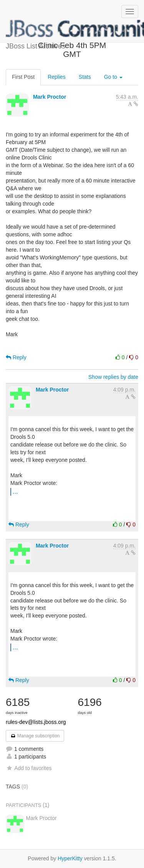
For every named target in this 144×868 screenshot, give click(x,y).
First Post (23, 77)
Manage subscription (35, 736)
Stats (85, 77)
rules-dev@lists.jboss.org (36, 722)
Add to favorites (29, 768)
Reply (16, 357)
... (15, 491)
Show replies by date (113, 377)
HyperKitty (70, 858)
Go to (113, 77)
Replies (57, 77)
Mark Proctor (50, 97)
